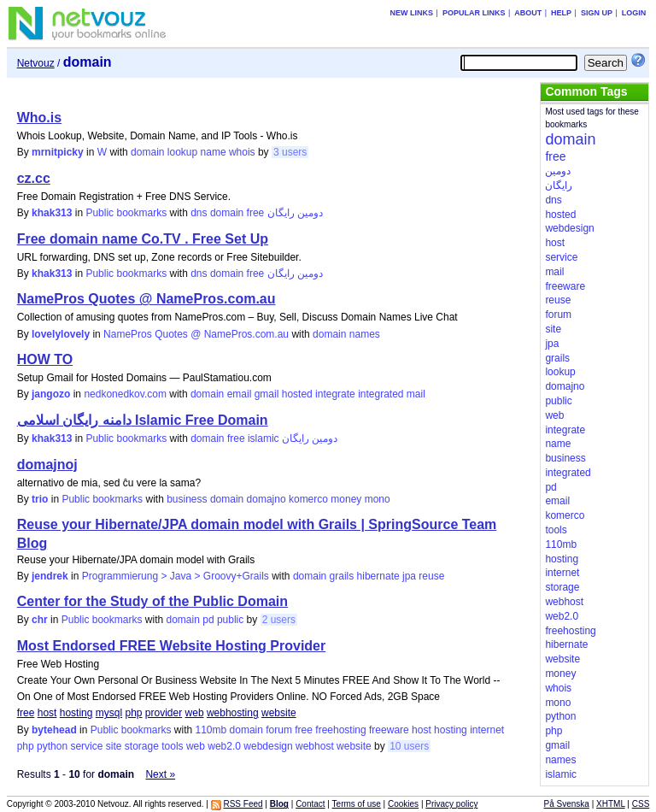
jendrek (50, 576)
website (279, 713)
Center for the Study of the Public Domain (152, 601)
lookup (182, 152)
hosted (297, 394)
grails (342, 576)
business (187, 499)
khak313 (52, 213)
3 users (290, 152)
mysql (109, 713)
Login (634, 13)
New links (412, 13)
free (256, 213)
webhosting (233, 713)
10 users (409, 746)
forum (279, 730)
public (230, 620)
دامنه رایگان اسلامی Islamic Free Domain (143, 420)
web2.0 (224, 746)
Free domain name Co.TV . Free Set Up (143, 239)
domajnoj (47, 465)
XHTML (611, 804)
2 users (279, 620)
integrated (381, 394)
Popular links (474, 13)
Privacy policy (451, 804)
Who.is (39, 118)
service (86, 746)
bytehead (54, 730)
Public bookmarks (126, 213)
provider (164, 713)
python (52, 746)
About (528, 13)
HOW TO (45, 359)
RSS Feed (243, 804)
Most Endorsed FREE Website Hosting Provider (172, 646)
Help (561, 13)
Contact (310, 804)
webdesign (268, 746)
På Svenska (567, 804)
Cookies (403, 804)
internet (487, 730)
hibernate (378, 576)
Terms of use (357, 804)
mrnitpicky (58, 152)
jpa (409, 576)
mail (416, 394)
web (195, 713)
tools (172, 746)
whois (242, 152)
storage (142, 746)
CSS (641, 804)
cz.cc (34, 178)
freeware (389, 730)
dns (199, 213)
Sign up (597, 13)
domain (147, 152)
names (365, 334)
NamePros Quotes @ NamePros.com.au (146, 299)
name (214, 152)
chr (40, 620)
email (240, 394)
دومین (310, 213)
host (47, 713)
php (133, 713)
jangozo (51, 394)
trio (40, 499)
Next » (160, 774)
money (346, 499)
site (114, 746)
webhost (315, 746)
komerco (308, 499)
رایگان (281, 213)
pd (208, 620)
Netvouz (36, 63)
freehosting (340, 730)
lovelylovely (61, 334)
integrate (335, 394)
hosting (76, 713)
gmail (267, 394)
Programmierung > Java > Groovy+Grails (176, 576)
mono (378, 499)
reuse (431, 576)
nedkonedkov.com (125, 394)
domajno (266, 499)
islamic (264, 438)
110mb (211, 730)
